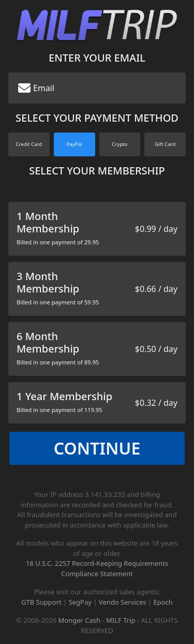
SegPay (80, 602)
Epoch (163, 602)
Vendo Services (123, 602)
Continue (97, 448)
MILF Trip (121, 620)
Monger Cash (80, 620)
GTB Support (41, 602)
